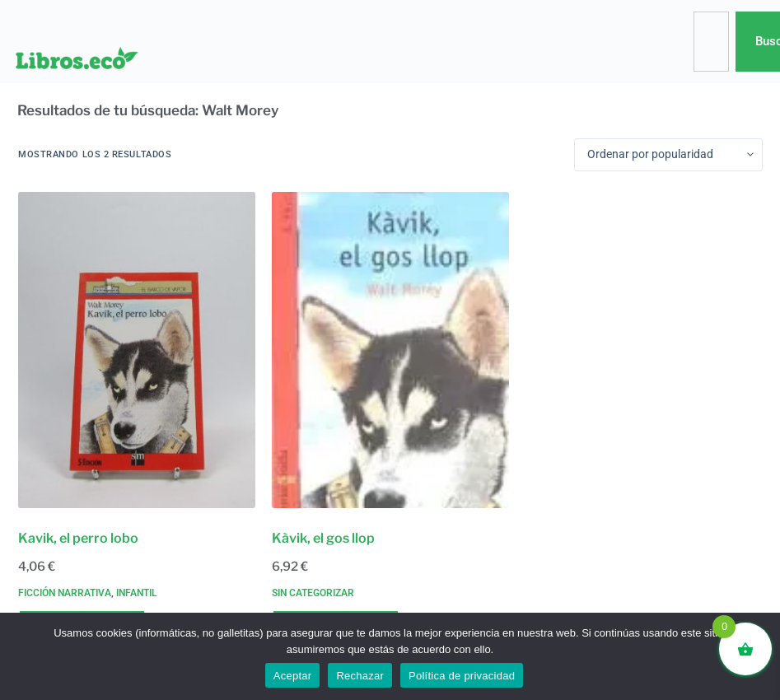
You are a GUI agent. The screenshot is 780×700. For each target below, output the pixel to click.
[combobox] (711, 42)
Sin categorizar (313, 593)
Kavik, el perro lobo (78, 538)
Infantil (136, 593)
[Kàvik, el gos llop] (390, 350)
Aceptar (293, 676)
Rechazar (360, 676)
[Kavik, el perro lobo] (137, 350)
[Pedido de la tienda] (668, 155)
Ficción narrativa (65, 593)
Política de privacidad (462, 676)
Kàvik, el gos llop (323, 538)
